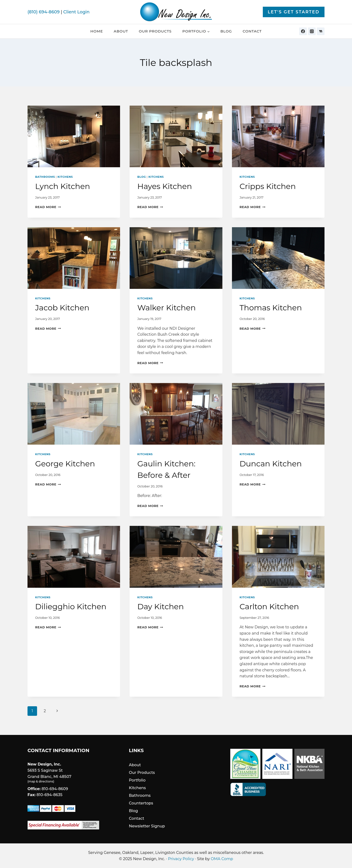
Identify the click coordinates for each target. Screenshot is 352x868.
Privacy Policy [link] (181, 859)
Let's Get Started (294, 12)
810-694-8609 (55, 789)
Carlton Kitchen (269, 607)
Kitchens (65, 177)
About (121, 31)
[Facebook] (303, 31)
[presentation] (74, 136)
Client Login (76, 12)
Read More (48, 207)
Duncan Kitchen (271, 464)
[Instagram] (312, 31)
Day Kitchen (160, 607)
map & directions (41, 781)
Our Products (155, 31)
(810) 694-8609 (44, 12)
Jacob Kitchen (62, 308)
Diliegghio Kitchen (71, 607)
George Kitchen (65, 464)
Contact (252, 31)
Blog (226, 31)
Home (97, 31)
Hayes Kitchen (165, 186)
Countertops (141, 803)
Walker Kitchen (166, 308)
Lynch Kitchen (63, 186)
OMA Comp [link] (222, 859)
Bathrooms (45, 177)
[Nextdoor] (321, 31)
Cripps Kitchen (268, 186)
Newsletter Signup (147, 826)
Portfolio (137, 780)
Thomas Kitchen (271, 308)
